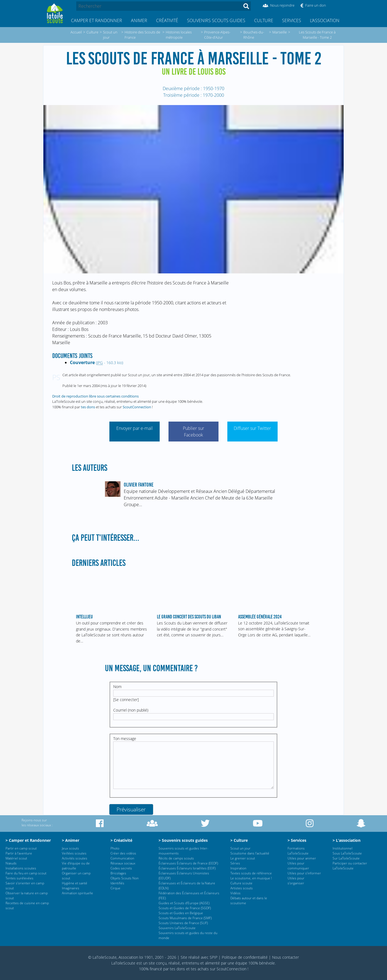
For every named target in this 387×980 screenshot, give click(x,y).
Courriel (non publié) (131, 710)
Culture (264, 20)
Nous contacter (285, 957)
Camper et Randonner (97, 20)
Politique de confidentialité (245, 957)
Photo (115, 848)
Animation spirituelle (77, 893)
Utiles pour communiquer (298, 866)
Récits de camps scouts (176, 858)
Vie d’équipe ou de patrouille (76, 866)
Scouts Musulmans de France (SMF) (185, 918)
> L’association (347, 840)
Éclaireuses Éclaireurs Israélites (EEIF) (187, 868)
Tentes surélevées (19, 878)
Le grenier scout (243, 858)
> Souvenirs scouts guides (183, 840)
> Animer (71, 840)
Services (292, 20)
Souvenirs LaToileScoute (177, 928)
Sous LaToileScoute (347, 853)
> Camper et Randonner (28, 840)
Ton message (125, 739)
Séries (235, 863)
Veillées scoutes (74, 853)
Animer (139, 20)
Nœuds (11, 863)
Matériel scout (16, 858)
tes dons (88, 407)
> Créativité (121, 840)
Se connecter (126, 700)
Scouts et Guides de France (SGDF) (185, 908)
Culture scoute (241, 883)
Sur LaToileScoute (346, 858)
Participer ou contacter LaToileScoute (350, 866)
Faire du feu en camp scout (26, 873)
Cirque (115, 888)
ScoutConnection (137, 407)
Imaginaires (71, 888)
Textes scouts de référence (251, 873)
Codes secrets (121, 868)
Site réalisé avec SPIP (199, 957)
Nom (117, 687)
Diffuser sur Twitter (252, 428)
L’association (325, 20)
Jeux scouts (70, 848)
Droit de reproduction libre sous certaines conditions (95, 396)
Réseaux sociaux (123, 863)
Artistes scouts (242, 888)
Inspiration (238, 868)
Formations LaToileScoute (298, 851)
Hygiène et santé (75, 883)
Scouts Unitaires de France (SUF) (183, 923)
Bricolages (118, 873)
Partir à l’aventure (19, 853)
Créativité (167, 20)
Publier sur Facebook (193, 432)
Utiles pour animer (302, 858)
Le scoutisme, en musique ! (251, 878)
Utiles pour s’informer (304, 873)
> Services (297, 840)
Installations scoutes (21, 868)
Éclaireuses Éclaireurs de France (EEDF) (188, 863)
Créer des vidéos (123, 853)
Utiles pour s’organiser (296, 881)
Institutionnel (343, 848)
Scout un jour (240, 848)
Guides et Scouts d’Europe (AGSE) (184, 903)
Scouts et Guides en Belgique (181, 913)
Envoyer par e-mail (135, 428)
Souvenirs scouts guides (216, 20)
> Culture (239, 840)
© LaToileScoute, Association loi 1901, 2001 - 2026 (132, 957)
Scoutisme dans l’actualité (250, 853)
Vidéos (235, 893)
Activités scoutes (75, 858)
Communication (122, 858)
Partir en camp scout (21, 848)
